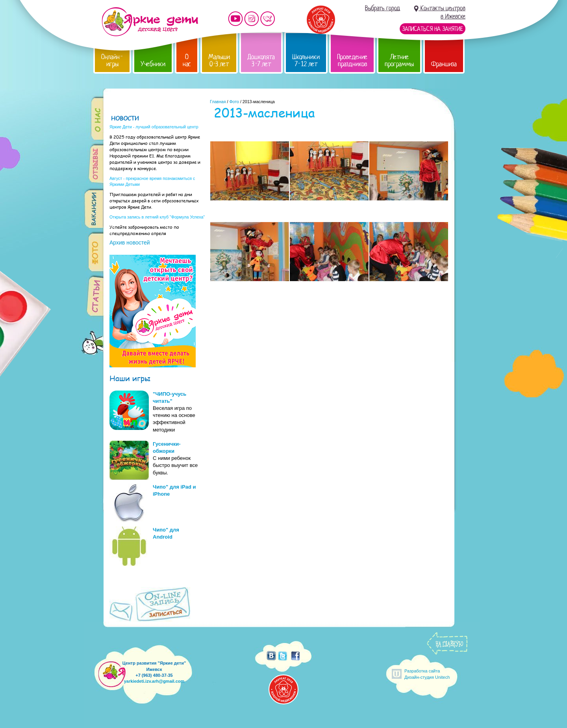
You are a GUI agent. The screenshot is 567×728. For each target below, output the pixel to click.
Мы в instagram (252, 19)
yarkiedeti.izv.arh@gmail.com (154, 681)
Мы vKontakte (268, 19)
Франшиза (444, 64)
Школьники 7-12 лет (306, 60)
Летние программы (399, 60)
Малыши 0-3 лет (219, 60)
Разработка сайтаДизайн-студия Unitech (427, 674)
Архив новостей (130, 243)
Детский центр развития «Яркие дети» (150, 22)
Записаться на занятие (433, 29)
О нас (187, 60)
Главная (218, 102)
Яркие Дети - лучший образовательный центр (154, 127)
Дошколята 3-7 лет (261, 60)
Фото (234, 102)
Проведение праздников (352, 60)
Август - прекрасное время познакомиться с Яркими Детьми (152, 181)
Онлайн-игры (112, 60)
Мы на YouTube (235, 19)
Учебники (153, 64)
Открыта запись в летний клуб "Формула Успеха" (157, 217)
